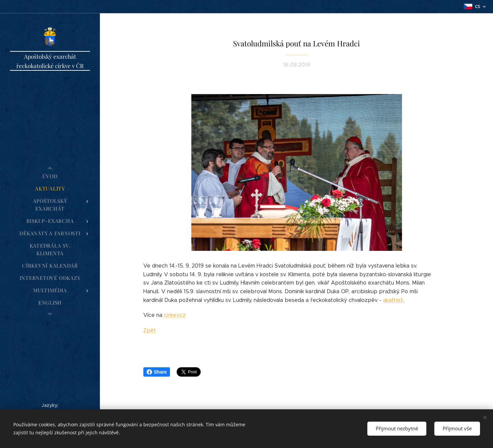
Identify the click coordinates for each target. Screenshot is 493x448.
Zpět (150, 330)
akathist (393, 300)
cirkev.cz (174, 315)
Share (157, 372)
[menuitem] (50, 176)
